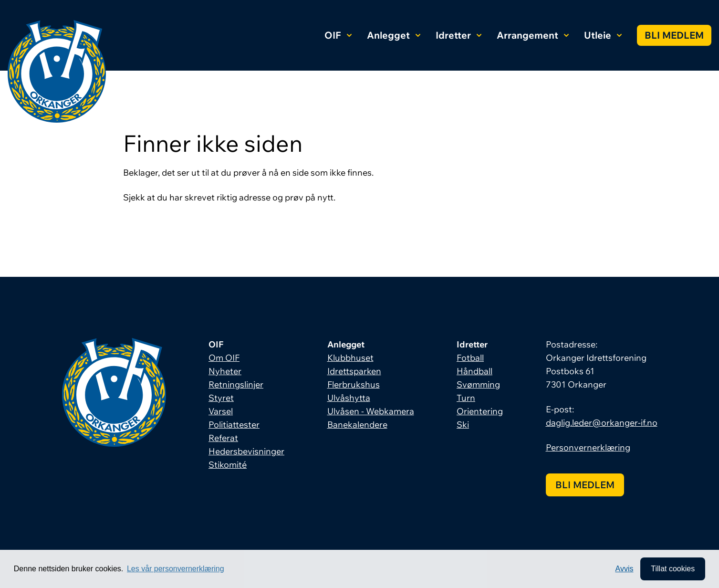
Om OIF (224, 358)
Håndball (474, 371)
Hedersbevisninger (246, 451)
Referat (223, 438)
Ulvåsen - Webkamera (371, 411)
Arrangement (533, 35)
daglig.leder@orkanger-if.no (602, 423)
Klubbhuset (350, 358)
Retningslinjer (236, 384)
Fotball (470, 358)
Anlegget (394, 35)
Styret (221, 398)
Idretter (458, 35)
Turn (466, 398)
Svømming (478, 384)
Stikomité (228, 465)
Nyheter (225, 371)
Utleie (603, 35)
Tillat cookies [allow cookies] (673, 569)
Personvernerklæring (588, 447)
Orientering (480, 411)
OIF (338, 35)
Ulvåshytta (349, 398)
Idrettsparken (354, 371)
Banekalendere (357, 425)
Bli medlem (674, 35)
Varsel (221, 411)
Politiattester (234, 425)
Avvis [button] (625, 569)
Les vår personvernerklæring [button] (176, 569)
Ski (463, 425)
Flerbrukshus (354, 384)
